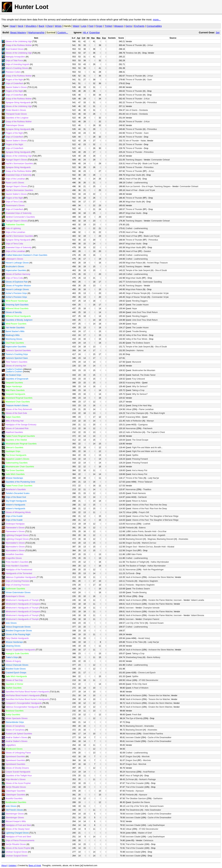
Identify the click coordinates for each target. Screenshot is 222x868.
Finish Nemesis (139, 493)
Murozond (137, 362)
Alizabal (171, 547)
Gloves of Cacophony (15, 726)
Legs (84, 26)
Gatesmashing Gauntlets (17, 463)
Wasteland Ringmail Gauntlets (19, 398)
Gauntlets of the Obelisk (16, 440)
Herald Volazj (144, 638)
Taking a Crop (138, 390)
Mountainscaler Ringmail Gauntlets (21, 444)
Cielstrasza (148, 840)
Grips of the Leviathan (15, 179)
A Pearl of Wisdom (140, 688)
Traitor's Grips (12, 657)
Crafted (129, 183)
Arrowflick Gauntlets (15, 554)
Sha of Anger (147, 186)
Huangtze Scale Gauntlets (17, 654)
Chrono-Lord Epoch (147, 673)
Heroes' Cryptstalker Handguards (20, 650)
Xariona (140, 350)
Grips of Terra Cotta (14, 202)
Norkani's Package (147, 779)
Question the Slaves (141, 802)
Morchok (146, 757)
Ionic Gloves (11, 623)
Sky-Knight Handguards (16, 501)
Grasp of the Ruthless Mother (19, 45)
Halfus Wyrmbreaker (160, 562)
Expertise (95, 32)
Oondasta (143, 110)
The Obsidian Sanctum (136, 799)
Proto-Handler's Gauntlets (17, 562)
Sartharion (158, 799)
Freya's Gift (144, 512)
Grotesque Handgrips (15, 524)
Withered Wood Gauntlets (17, 309)
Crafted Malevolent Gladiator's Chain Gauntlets (26, 255)
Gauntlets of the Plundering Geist (20, 482)
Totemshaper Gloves (15, 125)
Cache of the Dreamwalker (160, 737)
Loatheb (147, 524)
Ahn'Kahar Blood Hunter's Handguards (23, 695)
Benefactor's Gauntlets (16, 489)
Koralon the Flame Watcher (161, 600)
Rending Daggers (140, 301)
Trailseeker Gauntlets (15, 225)
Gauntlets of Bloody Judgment (19, 320)
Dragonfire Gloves (14, 558)
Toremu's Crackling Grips (17, 354)
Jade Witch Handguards (16, 676)
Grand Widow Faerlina (153, 734)
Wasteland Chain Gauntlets (18, 402)
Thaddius (147, 489)
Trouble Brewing (139, 331)
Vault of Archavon (133, 577)
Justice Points (137, 531)
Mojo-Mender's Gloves (16, 779)
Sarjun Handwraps (14, 386)
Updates (12, 866)
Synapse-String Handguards (18, 103)
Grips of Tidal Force (14, 61)
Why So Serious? (140, 386)
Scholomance (132, 282)
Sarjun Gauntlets (13, 417)
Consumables (154, 26)
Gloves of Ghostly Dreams (17, 768)
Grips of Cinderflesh (14, 83)
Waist (76, 26)
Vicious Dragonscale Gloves (18, 627)
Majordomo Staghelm (148, 581)
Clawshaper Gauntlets (15, 791)
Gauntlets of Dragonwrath (17, 379)
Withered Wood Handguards (18, 316)
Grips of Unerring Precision (18, 581)
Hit (86, 32)
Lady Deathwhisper (156, 825)
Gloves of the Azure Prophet (18, 783)
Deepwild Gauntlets (14, 383)
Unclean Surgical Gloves (17, 852)
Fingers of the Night (14, 80)
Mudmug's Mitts (13, 335)
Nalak (143, 141)
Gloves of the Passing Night (18, 634)
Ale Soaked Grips (13, 375)
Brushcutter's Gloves (15, 267)
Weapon (119, 26)
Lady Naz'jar (154, 478)
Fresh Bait (137, 715)
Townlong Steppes (134, 160)
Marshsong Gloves (14, 339)
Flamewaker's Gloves (15, 528)
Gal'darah (142, 497)
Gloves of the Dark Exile (16, 413)
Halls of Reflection (134, 421)
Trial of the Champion (135, 413)
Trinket (108, 26)
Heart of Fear (132, 164)
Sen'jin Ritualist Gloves (16, 787)
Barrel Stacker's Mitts (15, 331)
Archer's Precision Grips (16, 293)
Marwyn (150, 421)
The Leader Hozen (140, 305)
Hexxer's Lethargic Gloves (17, 263)
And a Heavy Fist (139, 470)
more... (157, 19)
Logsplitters (11, 745)
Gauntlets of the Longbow (17, 118)
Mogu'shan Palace (134, 263)
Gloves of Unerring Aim (16, 366)
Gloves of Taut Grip (14, 680)
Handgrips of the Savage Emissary (21, 425)
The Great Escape (140, 440)
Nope (135, 309)
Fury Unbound (138, 379)
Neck (20, 26)
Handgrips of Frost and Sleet (18, 825)
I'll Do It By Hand (139, 684)
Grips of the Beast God (16, 497)
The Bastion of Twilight (136, 562)
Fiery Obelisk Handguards (17, 638)
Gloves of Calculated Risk (17, 428)
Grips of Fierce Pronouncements (20, 840)
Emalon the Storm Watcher (160, 703)
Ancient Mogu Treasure (157, 263)
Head (13, 26)
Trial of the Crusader (135, 783)
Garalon (147, 251)
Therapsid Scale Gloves (16, 114)
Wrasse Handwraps (14, 478)
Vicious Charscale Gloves (17, 665)
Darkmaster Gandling (152, 282)
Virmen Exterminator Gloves (18, 592)
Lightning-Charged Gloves (17, 535)
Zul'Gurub (130, 573)
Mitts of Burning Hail (15, 421)
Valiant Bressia (197, 615)
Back (41, 26)
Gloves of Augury (13, 661)
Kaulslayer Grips (13, 451)
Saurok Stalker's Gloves (16, 87)
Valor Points (137, 554)
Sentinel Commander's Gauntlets (20, 217)
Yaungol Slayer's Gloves (16, 160)
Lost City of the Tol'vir (135, 623)
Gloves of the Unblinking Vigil (19, 41)
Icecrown (178, 600)
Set (218, 32)
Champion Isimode (151, 608)
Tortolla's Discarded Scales (18, 493)
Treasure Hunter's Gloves (17, 406)
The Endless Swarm (141, 343)
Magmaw (152, 539)
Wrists (58, 26)
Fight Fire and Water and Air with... (147, 448)
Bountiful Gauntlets (14, 799)
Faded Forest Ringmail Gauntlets (20, 436)
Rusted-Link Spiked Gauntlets (19, 734)
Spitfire (135, 455)
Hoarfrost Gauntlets (14, 432)
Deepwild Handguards (15, 394)
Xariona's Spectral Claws (17, 358)
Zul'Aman (130, 779)
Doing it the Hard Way (142, 406)
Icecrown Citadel (133, 737)
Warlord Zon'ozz (149, 543)
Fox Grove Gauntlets (15, 470)
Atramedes (183, 539)
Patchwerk (148, 428)
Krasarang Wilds (133, 383)
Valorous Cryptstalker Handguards (21, 577)
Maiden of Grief (145, 833)
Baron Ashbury (154, 657)
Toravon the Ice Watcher (159, 695)
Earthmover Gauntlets (15, 589)
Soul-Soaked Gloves (15, 49)
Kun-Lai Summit (133, 186)
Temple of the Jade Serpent (138, 270)
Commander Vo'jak (160, 293)
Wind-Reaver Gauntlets (16, 324)
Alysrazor (140, 791)
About (4, 866)
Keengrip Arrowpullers (15, 57)
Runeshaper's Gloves (15, 596)
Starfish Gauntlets (14, 688)
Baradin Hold (150, 531)
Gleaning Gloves (13, 646)
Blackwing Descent (134, 539)
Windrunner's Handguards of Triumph (22, 600)
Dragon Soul (131, 543)
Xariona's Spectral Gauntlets (18, 350)
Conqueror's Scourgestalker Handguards (24, 703)
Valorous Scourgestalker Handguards (22, 707)
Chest (49, 26)
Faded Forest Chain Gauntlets (19, 486)
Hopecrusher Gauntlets (16, 270)
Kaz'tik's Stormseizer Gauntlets (19, 164)
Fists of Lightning (13, 228)
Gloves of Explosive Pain (17, 282)
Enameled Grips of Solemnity (19, 175)
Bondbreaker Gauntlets (16, 802)
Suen (150, 80)
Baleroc (142, 528)
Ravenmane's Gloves (15, 206)
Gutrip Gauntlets (13, 715)
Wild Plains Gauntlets (15, 390)
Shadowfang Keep (134, 657)
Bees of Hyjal (35, 866)
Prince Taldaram (145, 482)
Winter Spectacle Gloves (17, 718)
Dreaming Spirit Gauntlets (17, 305)
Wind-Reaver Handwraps (17, 301)
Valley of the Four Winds (136, 335)
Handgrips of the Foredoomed (19, 570)
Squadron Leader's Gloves (17, 459)
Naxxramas (131, 428)
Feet (91, 26)
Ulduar (129, 409)
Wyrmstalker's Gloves (15, 543)
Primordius (152, 103)
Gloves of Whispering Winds (18, 512)
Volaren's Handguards (15, 505)
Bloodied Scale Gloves (16, 669)
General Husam (157, 623)
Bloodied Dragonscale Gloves (19, 631)
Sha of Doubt (161, 270)
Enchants (139, 26)
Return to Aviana (139, 501)
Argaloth (162, 535)
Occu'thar (162, 531)
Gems (129, 26)
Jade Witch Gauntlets (15, 474)
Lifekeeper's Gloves (14, 259)
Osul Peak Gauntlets (15, 343)
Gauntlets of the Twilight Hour (19, 776)
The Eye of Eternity (134, 718)
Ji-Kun (150, 45)
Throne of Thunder (134, 45)
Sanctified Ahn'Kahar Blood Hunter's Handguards (27, 692)
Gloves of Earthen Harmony (18, 274)
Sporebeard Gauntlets (15, 757)
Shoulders (31, 26)
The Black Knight (157, 413)
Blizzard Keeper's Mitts (16, 821)
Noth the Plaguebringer (153, 570)
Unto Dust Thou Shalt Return (145, 312)
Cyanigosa (143, 425)
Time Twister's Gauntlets (16, 362)
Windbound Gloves (14, 749)
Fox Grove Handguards (16, 455)
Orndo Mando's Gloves (16, 110)
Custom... (63, 32)
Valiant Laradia (197, 600)
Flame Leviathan (146, 409)
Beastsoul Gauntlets (15, 711)
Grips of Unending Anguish (18, 64)
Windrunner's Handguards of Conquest (23, 604)
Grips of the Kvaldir (14, 516)
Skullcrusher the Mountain (144, 370)
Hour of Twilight (132, 776)
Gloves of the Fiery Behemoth (19, 409)
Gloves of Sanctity (14, 312)
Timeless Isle (131, 53)
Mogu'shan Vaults (133, 175)
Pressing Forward (140, 459)
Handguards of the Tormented (19, 573)
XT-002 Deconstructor (149, 680)
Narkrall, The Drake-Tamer (144, 375)
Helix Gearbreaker (153, 810)
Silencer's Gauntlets (14, 448)
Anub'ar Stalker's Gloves (17, 737)
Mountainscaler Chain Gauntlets (20, 467)
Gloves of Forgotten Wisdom (18, 286)
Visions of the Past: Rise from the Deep (149, 505)
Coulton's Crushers (14, 369)
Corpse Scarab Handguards (18, 772)
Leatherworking (141, 183)
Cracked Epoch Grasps (16, 673)
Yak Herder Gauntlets (15, 328)
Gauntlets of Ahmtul (14, 684)
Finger (99, 26)
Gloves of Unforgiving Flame (18, 753)
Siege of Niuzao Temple (136, 293)
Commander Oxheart (161, 160)
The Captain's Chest (156, 432)
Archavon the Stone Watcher (161, 577)
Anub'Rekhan (149, 772)
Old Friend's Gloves (14, 810)
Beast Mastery (18, 32)
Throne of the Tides (134, 478)
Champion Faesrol (151, 619)
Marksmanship (36, 32)
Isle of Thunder (132, 141)
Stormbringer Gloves (15, 814)
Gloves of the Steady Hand (18, 829)
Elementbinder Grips (15, 722)
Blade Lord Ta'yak (150, 164)
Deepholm (130, 350)
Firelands (130, 528)
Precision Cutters (13, 72)
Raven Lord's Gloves (15, 183)
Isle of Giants (131, 110)
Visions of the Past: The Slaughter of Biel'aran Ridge (155, 516)
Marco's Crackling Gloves (17, 68)
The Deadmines (133, 810)
